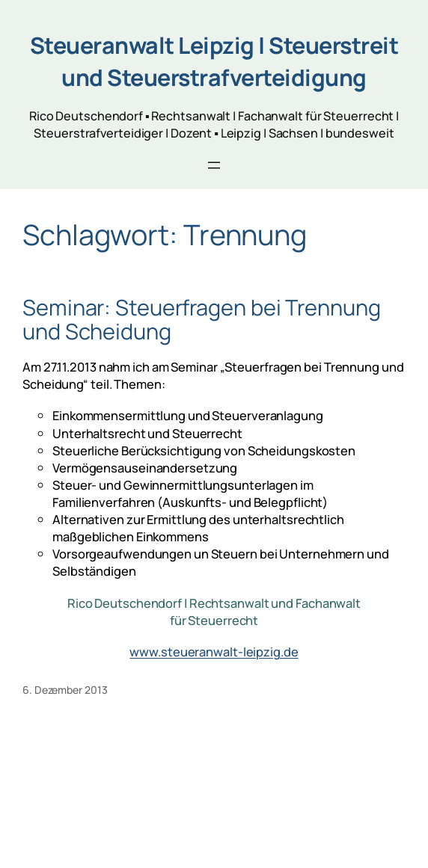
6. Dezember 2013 (65, 690)
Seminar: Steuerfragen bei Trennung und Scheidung (202, 320)
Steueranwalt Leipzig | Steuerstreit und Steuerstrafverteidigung (214, 61)
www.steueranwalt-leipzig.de (214, 652)
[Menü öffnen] (214, 165)
